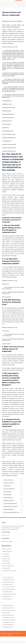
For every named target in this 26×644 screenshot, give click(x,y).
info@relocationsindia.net (7, 546)
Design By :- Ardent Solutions (7, 639)
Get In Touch (19, 1)
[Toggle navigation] (24, 2)
